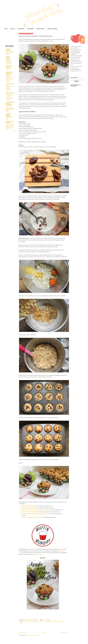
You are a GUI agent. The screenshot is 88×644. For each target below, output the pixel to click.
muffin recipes (57, 621)
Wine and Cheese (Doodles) (8, 115)
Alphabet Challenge (52, 29)
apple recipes (35, 621)
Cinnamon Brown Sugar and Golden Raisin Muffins (37, 510)
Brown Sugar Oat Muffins (29, 508)
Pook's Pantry (10, 84)
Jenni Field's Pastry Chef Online (9, 73)
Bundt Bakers (31, 29)
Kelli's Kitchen (10, 108)
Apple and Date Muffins (29, 506)
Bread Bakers (21, 29)
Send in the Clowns (9, 69)
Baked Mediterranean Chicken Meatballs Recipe (10, 88)
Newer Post (22, 632)
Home (6, 29)
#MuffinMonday (27, 621)
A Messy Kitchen (8, 50)
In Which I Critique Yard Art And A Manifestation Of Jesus (9, 97)
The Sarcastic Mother (10, 122)
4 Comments (47, 620)
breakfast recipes (43, 621)
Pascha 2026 (9, 106)
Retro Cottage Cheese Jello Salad (9, 53)
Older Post (64, 632)
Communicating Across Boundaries (10, 103)
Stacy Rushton (28, 620)
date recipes (50, 621)
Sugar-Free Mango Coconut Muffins (32, 517)
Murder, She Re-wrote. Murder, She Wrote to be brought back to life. (10, 127)
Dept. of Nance (10, 93)
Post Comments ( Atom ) (32, 635)
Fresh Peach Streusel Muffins (30, 512)
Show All (13, 131)
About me (13, 29)
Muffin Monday (41, 29)
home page (39, 554)
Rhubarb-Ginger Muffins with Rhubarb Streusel (35, 514)
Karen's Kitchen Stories (8, 58)
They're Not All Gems (9, 66)
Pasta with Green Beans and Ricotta (9, 62)
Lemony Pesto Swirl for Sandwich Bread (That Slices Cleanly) (10, 79)
